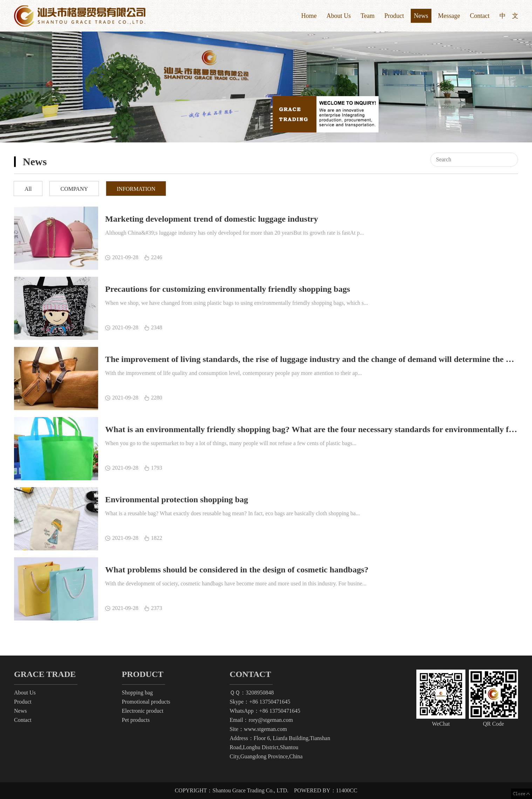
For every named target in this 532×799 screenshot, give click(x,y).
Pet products (136, 720)
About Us (339, 16)
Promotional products (146, 702)
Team (368, 16)
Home (309, 16)
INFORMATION (136, 189)
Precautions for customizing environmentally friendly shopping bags (228, 289)
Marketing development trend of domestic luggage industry (212, 219)
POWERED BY (326, 790)
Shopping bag (137, 693)
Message (449, 16)
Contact (480, 16)
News (421, 16)
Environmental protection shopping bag (177, 499)
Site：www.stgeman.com (258, 729)
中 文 (509, 16)
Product (394, 16)
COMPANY (74, 189)
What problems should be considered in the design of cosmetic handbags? (237, 570)
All (28, 189)
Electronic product (143, 711)
